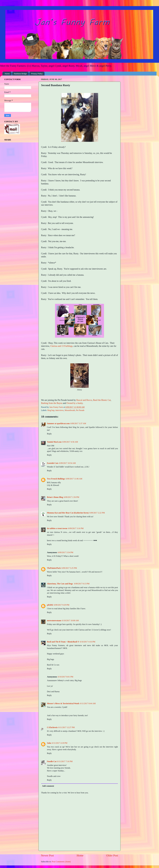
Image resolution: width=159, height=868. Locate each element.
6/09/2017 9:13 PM (82, 584)
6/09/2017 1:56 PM (71, 497)
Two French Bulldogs (56, 479)
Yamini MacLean (54, 442)
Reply (49, 434)
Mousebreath (70, 410)
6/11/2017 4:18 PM (60, 743)
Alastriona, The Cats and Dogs (60, 584)
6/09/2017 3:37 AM (78, 424)
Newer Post (47, 855)
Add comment (48, 786)
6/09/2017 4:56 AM (70, 442)
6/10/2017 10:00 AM (70, 621)
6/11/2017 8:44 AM (88, 704)
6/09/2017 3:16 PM (76, 528)
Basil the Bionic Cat (102, 400)
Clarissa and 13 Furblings (61, 346)
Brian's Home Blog (55, 497)
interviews (60, 410)
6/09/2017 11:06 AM (74, 479)
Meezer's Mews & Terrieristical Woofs (63, 704)
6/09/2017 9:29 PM (62, 605)
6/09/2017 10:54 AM (67, 463)
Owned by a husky (75, 403)
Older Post (112, 855)
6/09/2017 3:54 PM (66, 552)
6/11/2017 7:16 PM (65, 761)
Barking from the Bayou (52, 403)
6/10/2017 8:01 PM (66, 677)
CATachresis (52, 727)
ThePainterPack (54, 568)
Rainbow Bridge (20, 74)
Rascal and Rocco (84, 400)
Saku (49, 743)
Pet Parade (80, 410)
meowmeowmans (54, 621)
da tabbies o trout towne (57, 528)
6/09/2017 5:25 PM (69, 568)
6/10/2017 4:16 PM (88, 642)
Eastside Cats (53, 463)
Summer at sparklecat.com (58, 424)
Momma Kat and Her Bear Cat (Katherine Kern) (68, 513)
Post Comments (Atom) (61, 862)
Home (7, 74)
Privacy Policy (37, 74)
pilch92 (50, 605)
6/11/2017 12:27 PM (66, 727)
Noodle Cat (52, 761)
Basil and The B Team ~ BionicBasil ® (63, 642)
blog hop (51, 410)
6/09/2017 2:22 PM (97, 513)
